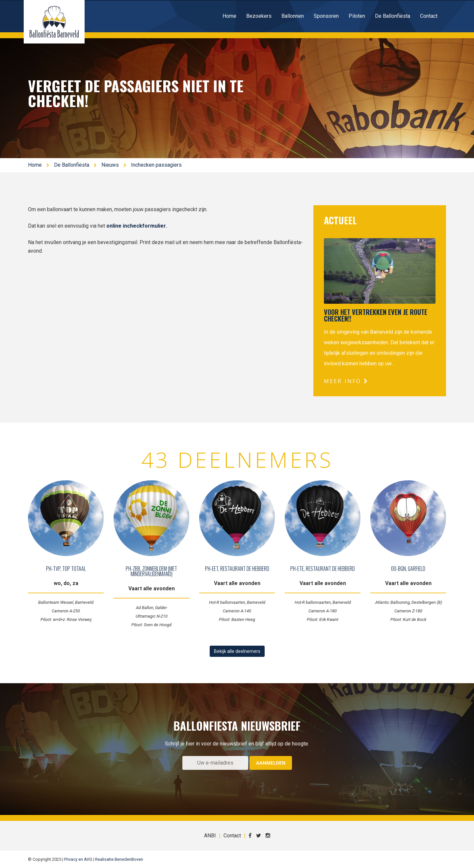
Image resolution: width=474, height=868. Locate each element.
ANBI (210, 836)
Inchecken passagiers (156, 165)
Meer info (346, 381)
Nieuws (110, 165)
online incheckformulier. (137, 226)
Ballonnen (293, 16)
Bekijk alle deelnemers (237, 651)
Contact (429, 16)
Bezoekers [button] (259, 16)
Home (229, 16)
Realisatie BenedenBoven (119, 859)
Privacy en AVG (78, 859)
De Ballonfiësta (72, 165)
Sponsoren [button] (326, 16)
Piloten (357, 16)
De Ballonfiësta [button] (393, 16)
